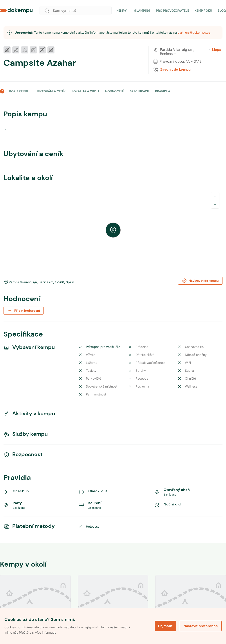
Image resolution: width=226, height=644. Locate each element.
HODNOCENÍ (114, 91)
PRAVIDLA (163, 91)
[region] (113, 230)
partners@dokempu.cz (194, 32)
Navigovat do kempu (200, 281)
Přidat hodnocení (24, 311)
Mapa (215, 50)
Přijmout (165, 626)
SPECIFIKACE (139, 91)
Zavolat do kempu (175, 70)
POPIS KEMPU (19, 91)
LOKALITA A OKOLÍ (85, 91)
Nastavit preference (201, 626)
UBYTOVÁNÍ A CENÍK (51, 91)
